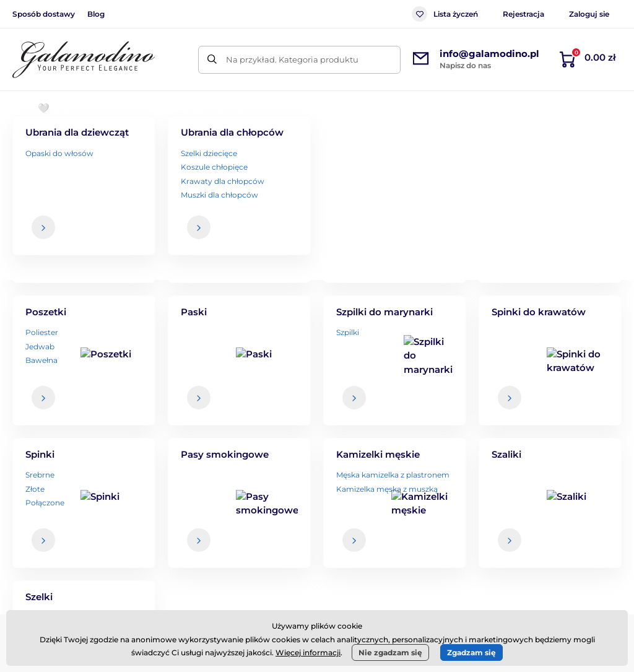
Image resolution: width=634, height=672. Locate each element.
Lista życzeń (445, 14)
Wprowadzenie (41, 146)
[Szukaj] (212, 60)
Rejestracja (523, 14)
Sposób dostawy (44, 14)
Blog (96, 14)
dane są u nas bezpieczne (384, 411)
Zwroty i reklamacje (386, 554)
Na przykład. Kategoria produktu (292, 59)
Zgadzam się (471, 652)
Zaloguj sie (589, 14)
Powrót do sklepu (317, 317)
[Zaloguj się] (588, 386)
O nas (554, 505)
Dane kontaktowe (579, 530)
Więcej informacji (308, 652)
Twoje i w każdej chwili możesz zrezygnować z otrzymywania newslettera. (444, 415)
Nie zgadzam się (390, 652)
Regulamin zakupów (388, 505)
